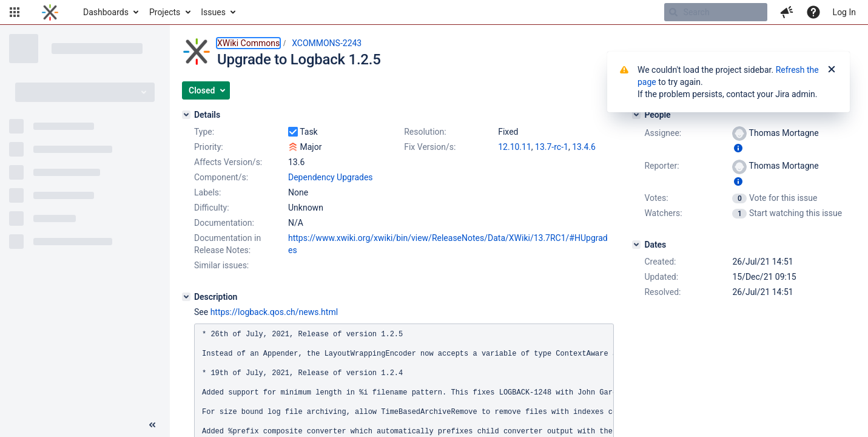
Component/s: (221, 177)
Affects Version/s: (228, 162)
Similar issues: (221, 265)
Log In (844, 12)
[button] (15, 12)
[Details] (186, 115)
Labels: (207, 192)
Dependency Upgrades (331, 177)
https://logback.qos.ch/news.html (274, 312)
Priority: (209, 147)
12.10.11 (515, 147)
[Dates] (636, 245)
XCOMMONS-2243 (327, 43)
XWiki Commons (248, 43)
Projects (165, 12)
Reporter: (661, 166)
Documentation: (224, 223)
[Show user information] (738, 148)
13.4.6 (584, 147)
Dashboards (106, 12)
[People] (636, 115)
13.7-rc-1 (552, 147)
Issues (213, 12)
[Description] (186, 297)
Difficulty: (212, 208)
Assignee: (663, 133)
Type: (204, 132)
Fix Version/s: (430, 147)
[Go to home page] (50, 12)
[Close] (832, 70)
